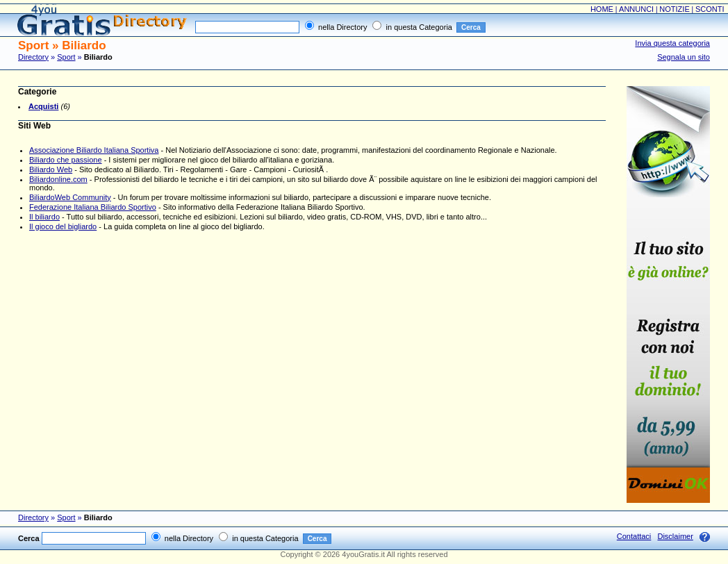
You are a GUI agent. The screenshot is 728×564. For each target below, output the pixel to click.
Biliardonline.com (58, 179)
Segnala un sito (684, 57)
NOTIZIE (674, 9)
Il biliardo (44, 217)
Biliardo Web (51, 169)
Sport (66, 57)
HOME (602, 9)
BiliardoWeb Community (70, 197)
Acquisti (43, 106)
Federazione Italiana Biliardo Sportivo (93, 207)
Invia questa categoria (672, 43)
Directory (33, 57)
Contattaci (634, 536)
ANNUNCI (636, 9)
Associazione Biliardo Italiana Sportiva (94, 150)
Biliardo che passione (66, 160)
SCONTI (710, 9)
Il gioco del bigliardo (63, 226)
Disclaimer (675, 536)
